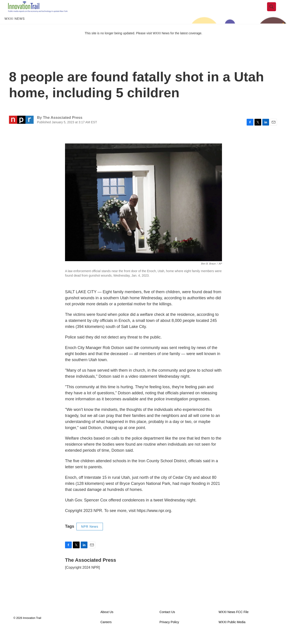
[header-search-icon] (275, 12)
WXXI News (15, 29)
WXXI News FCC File (234, 622)
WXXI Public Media (232, 632)
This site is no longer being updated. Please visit (119, 43)
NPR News (90, 537)
